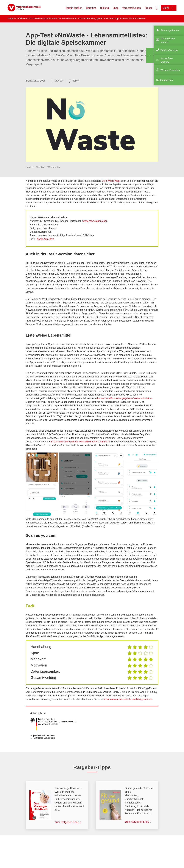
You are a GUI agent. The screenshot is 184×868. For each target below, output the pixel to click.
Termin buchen (74, 8)
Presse (149, 8)
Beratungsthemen (170, 30)
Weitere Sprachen (170, 70)
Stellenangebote (165, 80)
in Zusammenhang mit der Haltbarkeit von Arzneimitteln (80, 442)
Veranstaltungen (132, 8)
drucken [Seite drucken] (59, 81)
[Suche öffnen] (157, 8)
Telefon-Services (169, 50)
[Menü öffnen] (169, 8)
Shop (115, 8)
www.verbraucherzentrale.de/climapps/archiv (128, 699)
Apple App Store (45, 239)
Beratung (91, 8)
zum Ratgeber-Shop (67, 822)
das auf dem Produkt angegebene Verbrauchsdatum (124, 398)
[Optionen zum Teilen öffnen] (74, 81)
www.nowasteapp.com (95, 221)
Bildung (105, 8)
